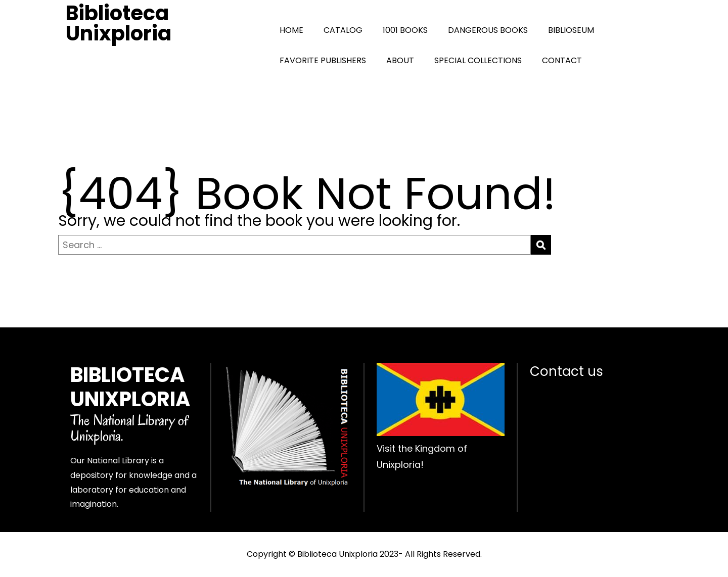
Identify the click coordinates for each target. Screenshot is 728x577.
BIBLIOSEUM (571, 30)
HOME (291, 30)
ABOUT (400, 60)
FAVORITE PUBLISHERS (323, 60)
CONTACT (562, 60)
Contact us (566, 371)
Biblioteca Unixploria (119, 23)
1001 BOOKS (405, 30)
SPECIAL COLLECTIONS (478, 60)
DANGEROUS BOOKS (488, 30)
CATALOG (343, 30)
